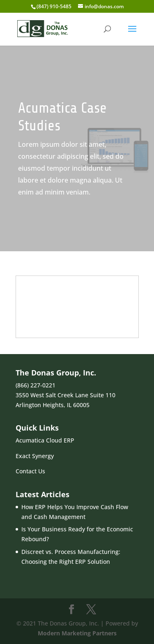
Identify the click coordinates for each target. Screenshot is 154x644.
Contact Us (30, 471)
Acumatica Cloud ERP (45, 440)
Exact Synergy (35, 456)
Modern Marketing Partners (77, 633)
